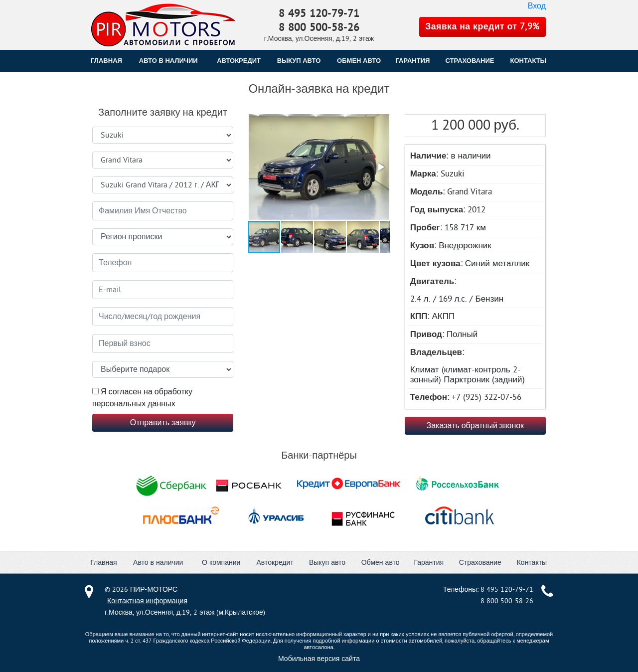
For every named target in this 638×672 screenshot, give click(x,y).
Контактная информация (147, 601)
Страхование (480, 563)
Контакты (532, 563)
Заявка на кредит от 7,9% (482, 27)
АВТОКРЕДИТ (239, 61)
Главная (106, 61)
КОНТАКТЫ (528, 61)
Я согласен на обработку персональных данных (142, 398)
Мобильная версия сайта (319, 659)
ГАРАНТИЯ (412, 61)
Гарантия (429, 563)
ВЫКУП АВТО (299, 61)
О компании (221, 563)
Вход (537, 6)
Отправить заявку (163, 423)
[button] (318, 168)
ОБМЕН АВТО (359, 61)
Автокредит (275, 563)
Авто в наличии (168, 61)
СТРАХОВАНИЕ (470, 61)
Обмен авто (381, 563)
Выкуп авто (327, 563)
